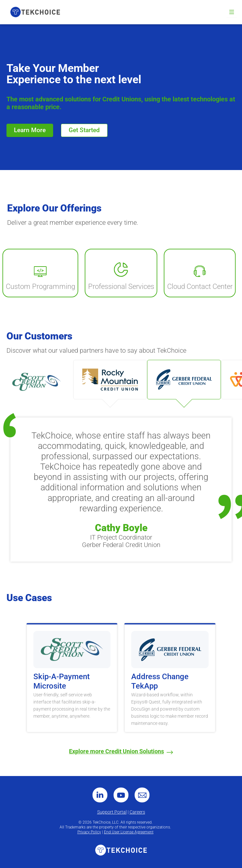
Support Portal (112, 812)
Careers (137, 812)
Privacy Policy (89, 832)
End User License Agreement (129, 832)
